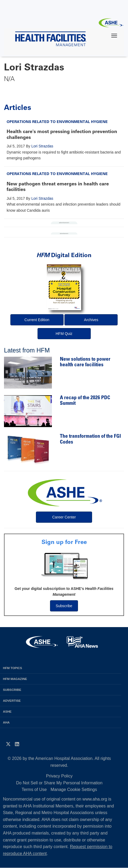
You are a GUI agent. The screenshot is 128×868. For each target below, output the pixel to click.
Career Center (64, 517)
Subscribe (64, 606)
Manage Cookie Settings (74, 790)
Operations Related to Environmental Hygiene (57, 122)
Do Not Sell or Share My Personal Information (59, 783)
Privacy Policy (59, 776)
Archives (91, 320)
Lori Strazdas (42, 146)
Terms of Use (34, 790)
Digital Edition (64, 255)
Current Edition (37, 320)
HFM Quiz (64, 334)
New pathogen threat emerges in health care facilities (58, 187)
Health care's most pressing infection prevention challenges (62, 134)
